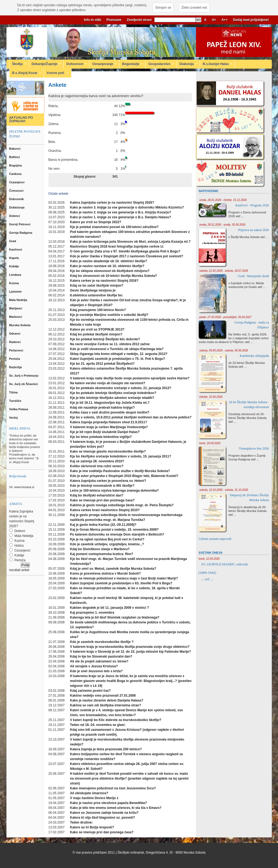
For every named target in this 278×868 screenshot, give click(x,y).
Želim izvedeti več (194, 8)
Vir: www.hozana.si (22, 487)
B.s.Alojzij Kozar (25, 73)
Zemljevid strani (139, 20)
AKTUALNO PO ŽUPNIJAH (21, 119)
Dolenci (15, 216)
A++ (225, 20)
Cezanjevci (17, 182)
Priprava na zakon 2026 (254, 230)
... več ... (207, 579)
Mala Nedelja (19, 300)
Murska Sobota (21, 325)
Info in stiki (92, 20)
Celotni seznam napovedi (215, 539)
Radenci (16, 342)
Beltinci (15, 157)
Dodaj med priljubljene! (251, 20)
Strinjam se (163, 8)
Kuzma (14, 283)
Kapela (14, 258)
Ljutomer (16, 292)
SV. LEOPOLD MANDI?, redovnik (225, 564)
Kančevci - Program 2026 (252, 205)
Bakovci (15, 149)
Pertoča (15, 359)
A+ (214, 20)
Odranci (15, 334)
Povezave (114, 20)
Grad (13, 241)
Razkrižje (16, 367)
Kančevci (16, 249)
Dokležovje (17, 207)
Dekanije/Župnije (45, 64)
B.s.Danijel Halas (216, 64)
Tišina (14, 392)
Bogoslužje (131, 64)
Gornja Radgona (21, 233)
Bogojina (16, 165)
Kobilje (15, 266)
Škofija (18, 64)
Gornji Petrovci (20, 224)
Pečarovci (17, 350)
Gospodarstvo (160, 64)
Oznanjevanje (103, 64)
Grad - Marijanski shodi (254, 276)
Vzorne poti (56, 73)
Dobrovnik (17, 199)
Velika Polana (19, 409)
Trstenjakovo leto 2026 (254, 449)
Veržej (14, 418)
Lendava (16, 275)
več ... (240, 216)
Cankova (16, 174)
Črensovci (17, 191)
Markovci (16, 317)
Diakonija (187, 64)
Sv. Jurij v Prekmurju (24, 376)
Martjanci (16, 308)
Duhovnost (75, 64)
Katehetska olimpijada (254, 356)
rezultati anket (19, 570)
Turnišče (16, 401)
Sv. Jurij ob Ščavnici (24, 384)
